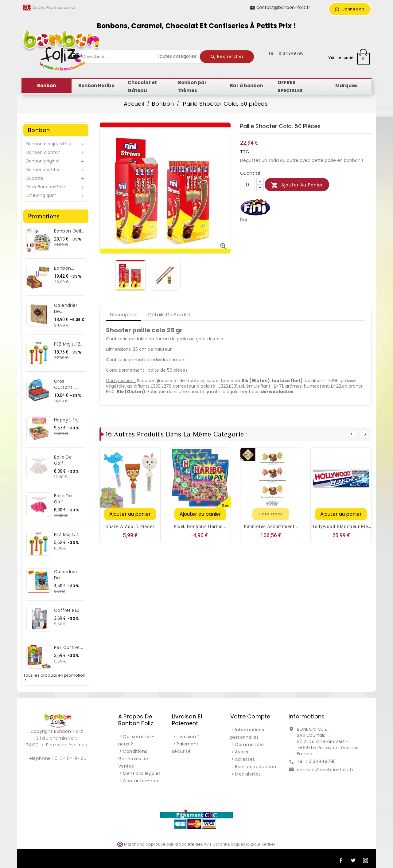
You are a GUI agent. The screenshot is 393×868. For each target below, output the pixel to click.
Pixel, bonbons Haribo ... (200, 526)
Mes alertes (248, 774)
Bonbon (39, 130)
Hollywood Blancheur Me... (341, 526)
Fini (243, 220)
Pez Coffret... (69, 647)
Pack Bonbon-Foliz (46, 187)
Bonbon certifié (43, 170)
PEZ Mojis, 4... (68, 534)
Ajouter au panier (297, 185)
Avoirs (241, 752)
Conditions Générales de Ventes (133, 759)
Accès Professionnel (54, 8)
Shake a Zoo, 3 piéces (130, 526)
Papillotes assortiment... (271, 526)
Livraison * (188, 737)
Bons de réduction (255, 767)
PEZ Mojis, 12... (69, 344)
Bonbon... (64, 268)
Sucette (35, 178)
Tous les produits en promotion (54, 678)
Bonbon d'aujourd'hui (49, 144)
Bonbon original (43, 161)
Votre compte (250, 716)
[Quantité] (247, 185)
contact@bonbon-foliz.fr (325, 770)
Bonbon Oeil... (69, 231)
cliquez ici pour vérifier (253, 844)
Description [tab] (124, 315)
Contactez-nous (142, 781)
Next (364, 434)
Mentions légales (142, 773)
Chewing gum (41, 195)
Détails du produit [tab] (169, 315)
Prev (352, 434)
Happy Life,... (68, 420)
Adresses (245, 759)
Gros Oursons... (65, 384)
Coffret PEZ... (68, 610)
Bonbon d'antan (43, 152)
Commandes (250, 745)
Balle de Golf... (63, 460)
